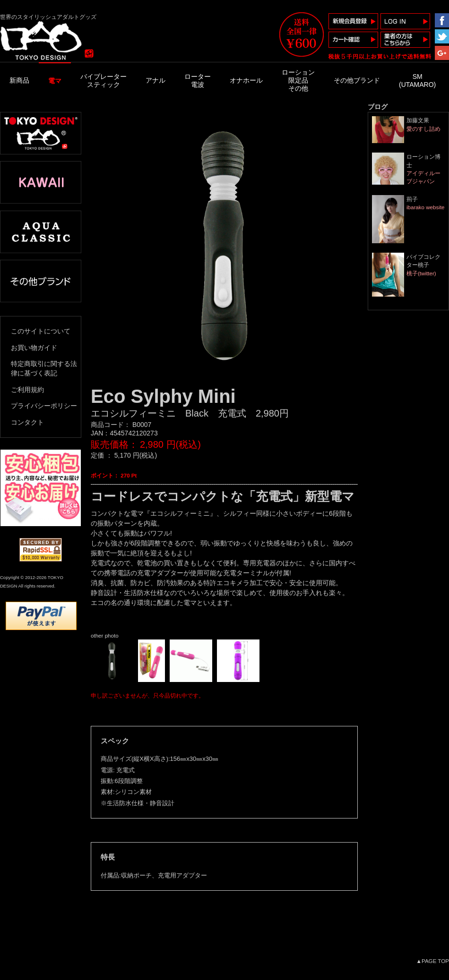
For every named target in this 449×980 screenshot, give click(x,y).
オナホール (246, 80)
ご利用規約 (27, 390)
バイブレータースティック (104, 81)
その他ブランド (357, 80)
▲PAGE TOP (433, 961)
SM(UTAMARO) (417, 81)
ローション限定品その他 (298, 80)
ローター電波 (198, 81)
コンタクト (27, 422)
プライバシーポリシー (44, 406)
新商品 (19, 80)
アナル (155, 80)
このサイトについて (41, 331)
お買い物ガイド (34, 348)
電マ (55, 81)
